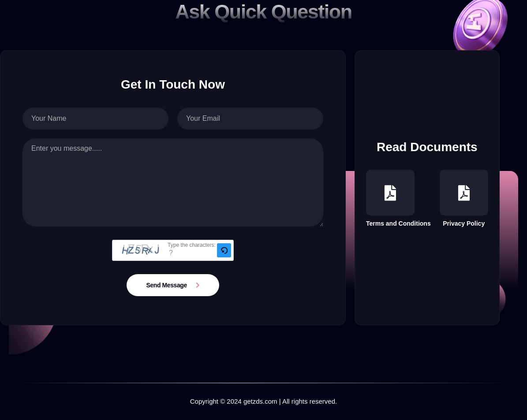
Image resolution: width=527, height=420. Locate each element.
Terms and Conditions (398, 198)
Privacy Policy (464, 198)
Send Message (167, 285)
